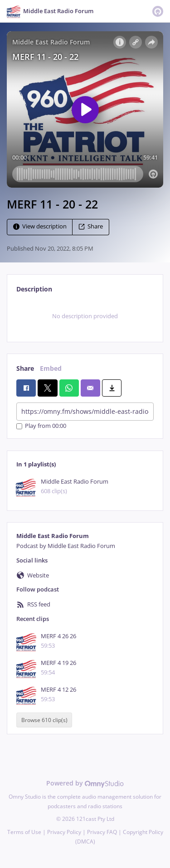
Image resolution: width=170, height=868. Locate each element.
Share (91, 226)
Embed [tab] (51, 368)
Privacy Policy (64, 832)
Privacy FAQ (102, 832)
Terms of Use (24, 832)
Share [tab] (25, 368)
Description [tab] (34, 289)
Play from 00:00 (41, 426)
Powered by (85, 783)
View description (40, 226)
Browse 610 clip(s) (44, 720)
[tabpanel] (85, 316)
